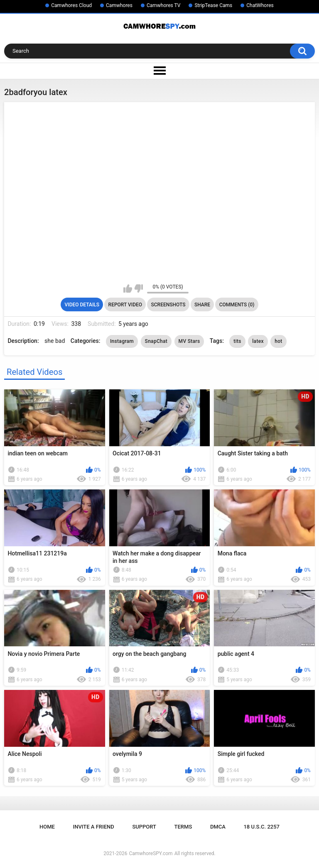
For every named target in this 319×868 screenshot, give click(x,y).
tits (237, 341)
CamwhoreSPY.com (151, 853)
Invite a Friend (94, 827)
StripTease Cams (213, 5)
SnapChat (156, 341)
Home (47, 827)
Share (202, 305)
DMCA (218, 827)
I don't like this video (139, 289)
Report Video (125, 305)
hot (278, 341)
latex (258, 341)
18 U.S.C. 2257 (261, 827)
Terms (183, 827)
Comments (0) (237, 305)
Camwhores (119, 5)
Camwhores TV (163, 5)
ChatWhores (260, 5)
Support (144, 827)
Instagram (122, 341)
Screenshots (168, 305)
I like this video (128, 289)
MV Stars (189, 341)
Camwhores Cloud (71, 5)
